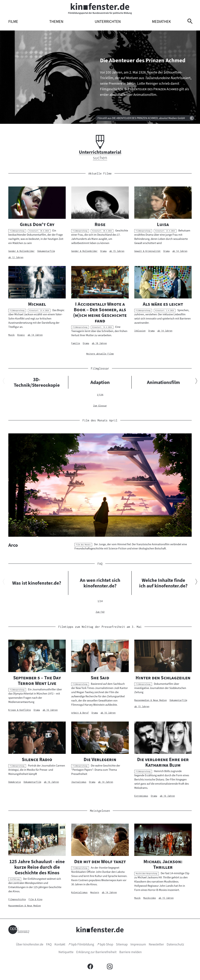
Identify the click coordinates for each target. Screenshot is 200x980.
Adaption (100, 382)
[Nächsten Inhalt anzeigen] (196, 382)
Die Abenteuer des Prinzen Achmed (143, 60)
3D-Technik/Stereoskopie (37, 382)
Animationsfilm (163, 382)
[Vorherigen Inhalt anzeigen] (4, 382)
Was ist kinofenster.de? (37, 583)
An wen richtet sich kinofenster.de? (100, 583)
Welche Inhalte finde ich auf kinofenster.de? (163, 583)
